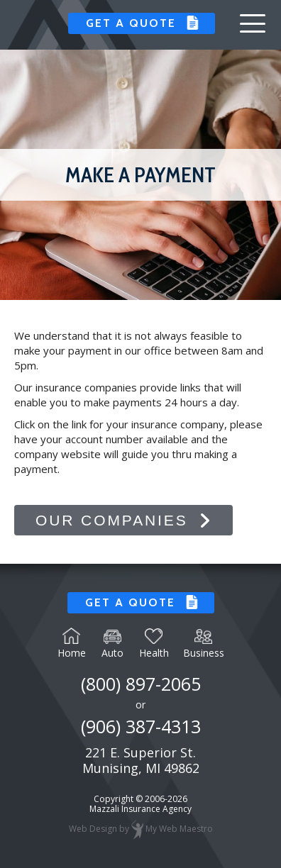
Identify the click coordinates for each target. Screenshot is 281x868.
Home (72, 643)
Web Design (93, 829)
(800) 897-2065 (141, 684)
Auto (112, 645)
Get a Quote (130, 23)
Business (204, 644)
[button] (253, 23)
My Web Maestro (179, 829)
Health (154, 644)
